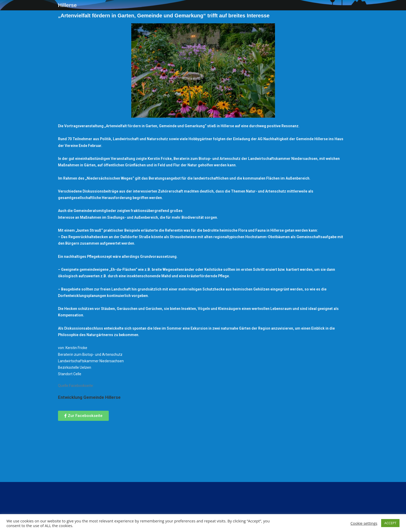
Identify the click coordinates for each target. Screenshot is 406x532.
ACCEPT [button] (390, 523)
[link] (89, 397)
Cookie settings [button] (364, 523)
